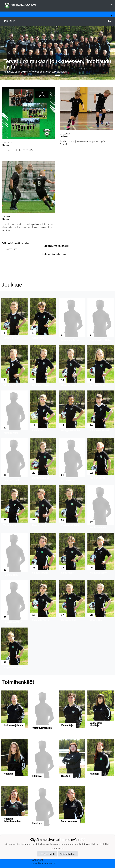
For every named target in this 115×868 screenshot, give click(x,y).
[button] (9, 53)
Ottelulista (10, 260)
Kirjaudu (57, 21)
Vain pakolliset (68, 854)
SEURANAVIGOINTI (60, 4)
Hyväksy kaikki (47, 854)
